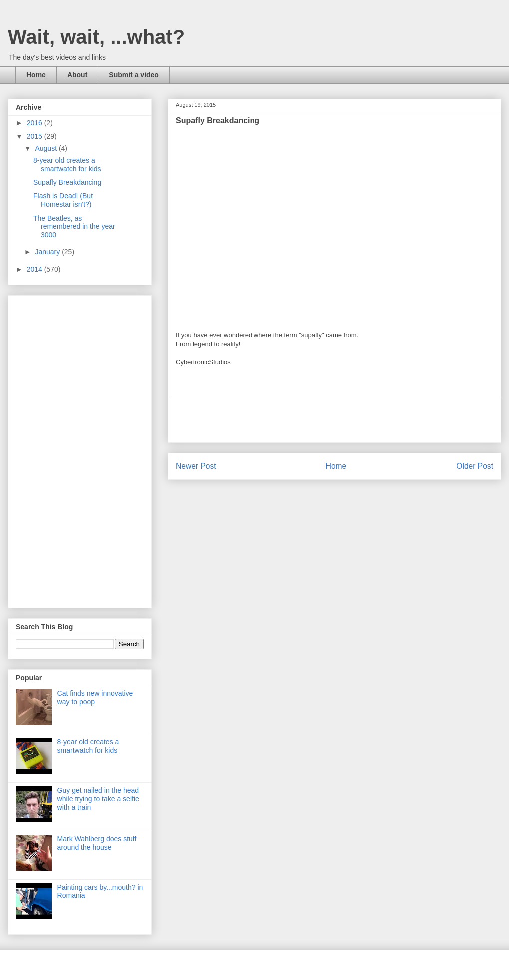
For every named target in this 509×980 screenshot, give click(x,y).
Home (36, 75)
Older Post (475, 466)
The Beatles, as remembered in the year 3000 (74, 227)
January (48, 252)
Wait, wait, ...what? (96, 37)
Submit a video (134, 75)
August (47, 148)
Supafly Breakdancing (67, 182)
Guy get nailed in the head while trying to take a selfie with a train (98, 799)
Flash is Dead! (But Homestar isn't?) (63, 200)
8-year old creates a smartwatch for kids (67, 165)
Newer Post (196, 466)
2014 (36, 269)
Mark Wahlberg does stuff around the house (97, 843)
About (77, 75)
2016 (36, 123)
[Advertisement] (334, 420)
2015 (36, 136)
